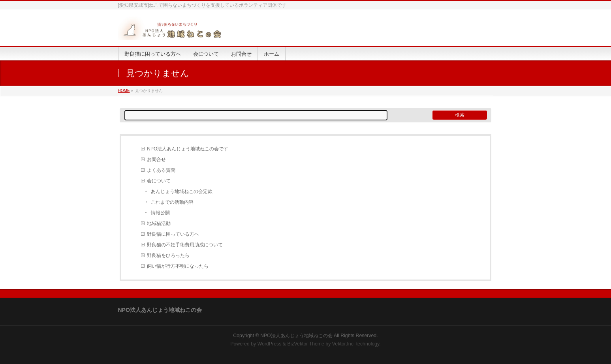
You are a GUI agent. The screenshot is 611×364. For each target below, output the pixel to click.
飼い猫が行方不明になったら (178, 266)
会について (159, 181)
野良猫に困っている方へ (173, 234)
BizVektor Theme (306, 344)
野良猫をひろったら (168, 255)
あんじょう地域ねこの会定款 (182, 191)
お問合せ (156, 159)
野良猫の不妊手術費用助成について (185, 245)
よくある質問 (161, 170)
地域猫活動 (159, 223)
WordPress (270, 344)
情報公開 (160, 213)
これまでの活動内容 (172, 202)
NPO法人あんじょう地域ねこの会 (296, 336)
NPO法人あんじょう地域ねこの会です (188, 149)
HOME (124, 91)
